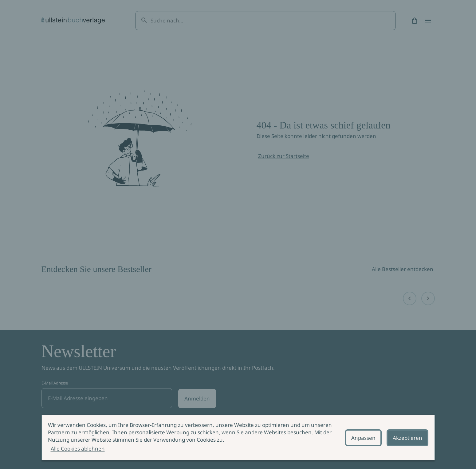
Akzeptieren (407, 438)
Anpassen (363, 438)
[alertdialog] (238, 438)
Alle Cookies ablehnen (78, 449)
